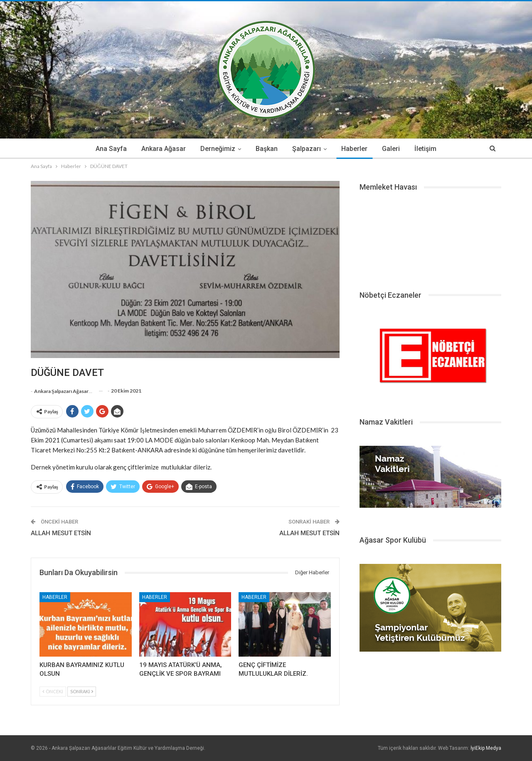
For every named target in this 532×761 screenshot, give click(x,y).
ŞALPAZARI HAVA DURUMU (430, 238)
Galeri (391, 149)
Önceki (53, 691)
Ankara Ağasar (164, 149)
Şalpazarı (307, 149)
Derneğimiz (218, 149)
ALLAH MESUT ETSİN (61, 533)
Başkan (267, 149)
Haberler (354, 149)
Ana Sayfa (111, 149)
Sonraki (82, 691)
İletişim (425, 149)
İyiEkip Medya (486, 748)
